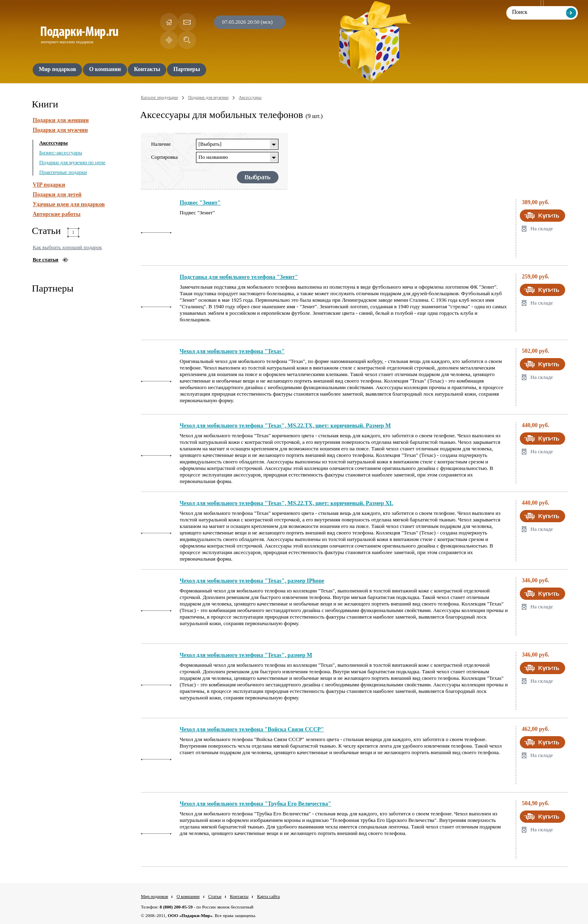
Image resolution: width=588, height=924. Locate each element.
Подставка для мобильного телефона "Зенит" (239, 277)
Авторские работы (57, 214)
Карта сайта (268, 896)
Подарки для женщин (61, 120)
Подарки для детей (57, 195)
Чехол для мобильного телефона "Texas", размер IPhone (252, 581)
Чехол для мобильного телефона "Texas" (232, 351)
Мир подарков (154, 896)
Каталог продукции (159, 97)
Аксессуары (53, 143)
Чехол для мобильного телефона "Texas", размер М (246, 655)
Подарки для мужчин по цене (72, 162)
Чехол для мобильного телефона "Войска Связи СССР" (252, 729)
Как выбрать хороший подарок (67, 247)
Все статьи (46, 259)
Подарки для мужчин (60, 130)
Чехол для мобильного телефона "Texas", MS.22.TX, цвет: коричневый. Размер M (285, 426)
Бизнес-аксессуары (61, 153)
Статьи (215, 896)
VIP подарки (49, 185)
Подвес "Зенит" (200, 203)
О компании (188, 896)
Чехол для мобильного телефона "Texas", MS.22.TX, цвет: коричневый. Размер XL (286, 503)
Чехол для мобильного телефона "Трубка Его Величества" (255, 804)
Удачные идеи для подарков (69, 204)
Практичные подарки (63, 172)
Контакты (239, 896)
